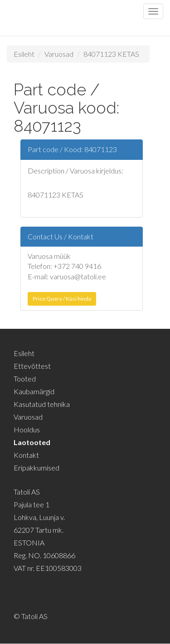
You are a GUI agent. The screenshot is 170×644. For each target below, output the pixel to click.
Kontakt (26, 455)
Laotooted (32, 442)
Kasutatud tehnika (42, 404)
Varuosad (59, 54)
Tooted (25, 379)
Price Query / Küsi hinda (62, 299)
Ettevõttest (32, 366)
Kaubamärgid (34, 391)
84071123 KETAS (111, 54)
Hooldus (27, 429)
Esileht (24, 54)
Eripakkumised (36, 468)
